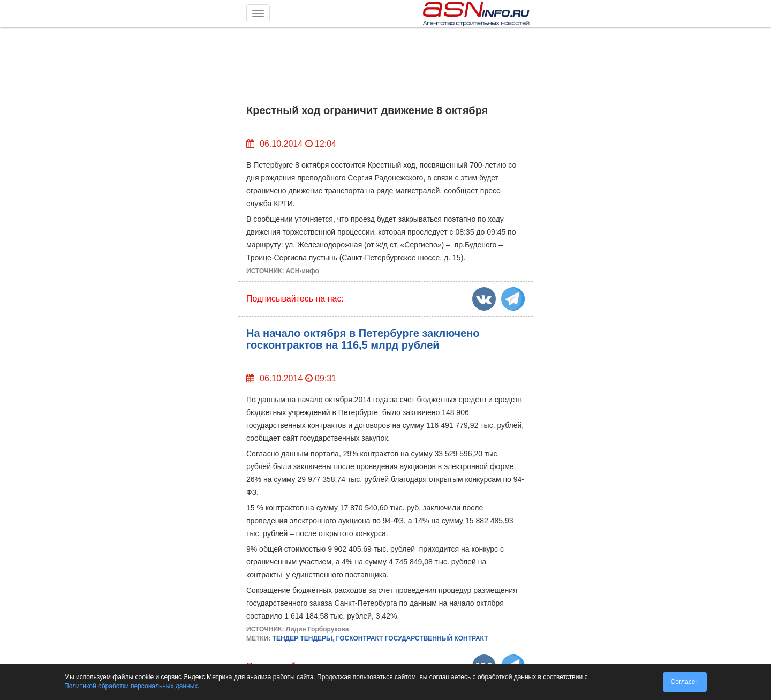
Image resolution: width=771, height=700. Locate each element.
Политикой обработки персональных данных (131, 686)
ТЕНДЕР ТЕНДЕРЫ (303, 638)
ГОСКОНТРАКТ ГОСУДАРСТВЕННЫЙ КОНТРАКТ (412, 638)
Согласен (685, 682)
